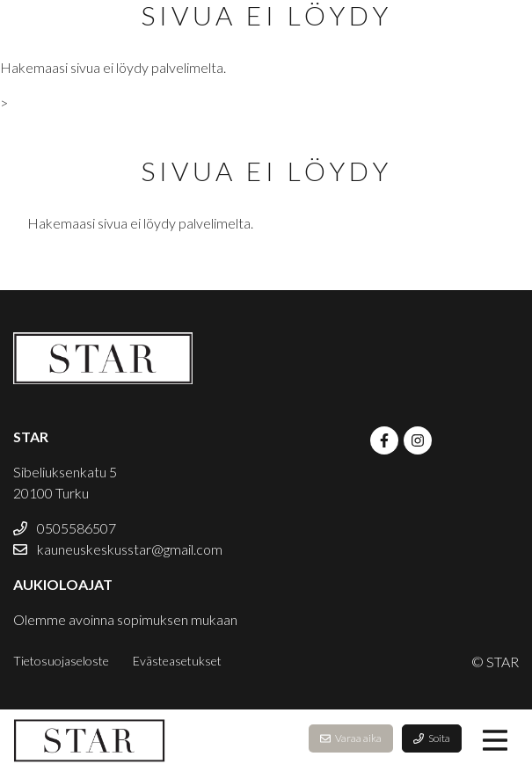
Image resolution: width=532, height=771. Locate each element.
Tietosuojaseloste (61, 661)
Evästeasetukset (177, 661)
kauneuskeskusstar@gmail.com (118, 549)
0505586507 (65, 528)
